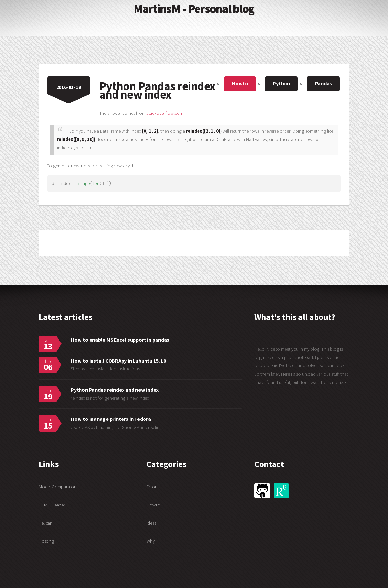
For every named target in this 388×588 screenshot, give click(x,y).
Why (151, 541)
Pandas (323, 83)
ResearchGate (281, 491)
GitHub (262, 491)
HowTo (153, 505)
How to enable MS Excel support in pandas (120, 340)
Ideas (151, 523)
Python (281, 83)
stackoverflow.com (165, 113)
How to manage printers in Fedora (111, 419)
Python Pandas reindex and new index (115, 390)
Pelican (46, 523)
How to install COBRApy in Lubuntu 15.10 (119, 361)
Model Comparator (57, 487)
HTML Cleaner (52, 505)
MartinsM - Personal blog (194, 9)
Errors (152, 487)
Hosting (46, 541)
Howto (240, 83)
